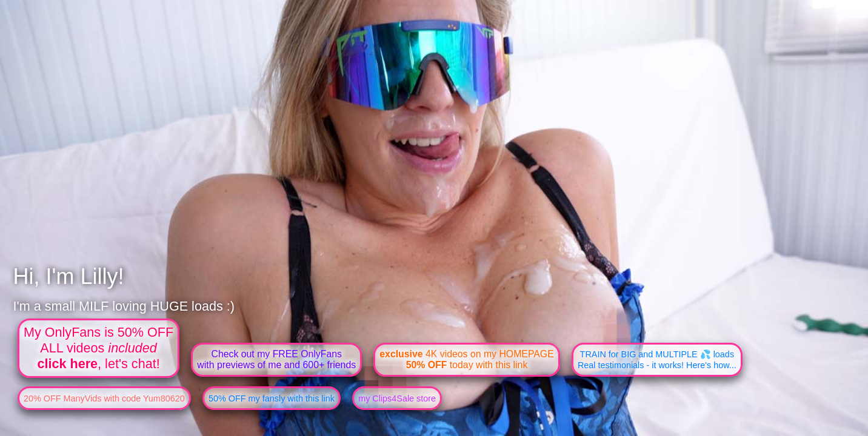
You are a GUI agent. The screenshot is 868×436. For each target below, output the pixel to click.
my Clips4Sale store (397, 398)
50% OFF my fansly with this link (272, 398)
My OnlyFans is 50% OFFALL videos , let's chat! (98, 348)
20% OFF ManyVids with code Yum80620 (104, 398)
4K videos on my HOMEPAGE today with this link (466, 359)
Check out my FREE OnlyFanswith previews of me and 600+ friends (276, 359)
